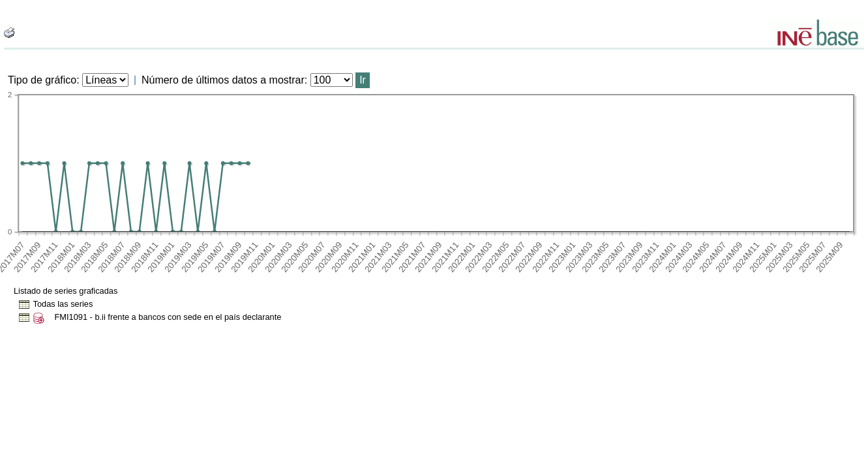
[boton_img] (9, 33)
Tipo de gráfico (42, 80)
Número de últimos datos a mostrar (223, 80)
